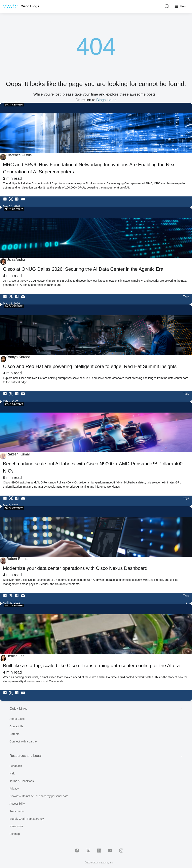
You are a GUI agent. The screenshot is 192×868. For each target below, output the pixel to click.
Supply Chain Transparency (27, 819)
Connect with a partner (24, 741)
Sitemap (15, 834)
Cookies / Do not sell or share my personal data (39, 796)
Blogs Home (106, 100)
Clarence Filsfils (19, 155)
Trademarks (17, 811)
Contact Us (16, 726)
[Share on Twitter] (12, 202)
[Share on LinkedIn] (6, 202)
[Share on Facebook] (18, 202)
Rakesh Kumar (18, 454)
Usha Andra (16, 260)
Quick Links (96, 709)
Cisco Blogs (30, 6)
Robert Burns (17, 559)
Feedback (16, 766)
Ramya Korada (18, 357)
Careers (15, 734)
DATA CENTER (14, 105)
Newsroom (16, 826)
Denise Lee (15, 656)
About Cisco (17, 719)
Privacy (14, 789)
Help (12, 773)
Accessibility (17, 804)
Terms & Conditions (22, 781)
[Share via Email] (24, 202)
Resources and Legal (96, 756)
